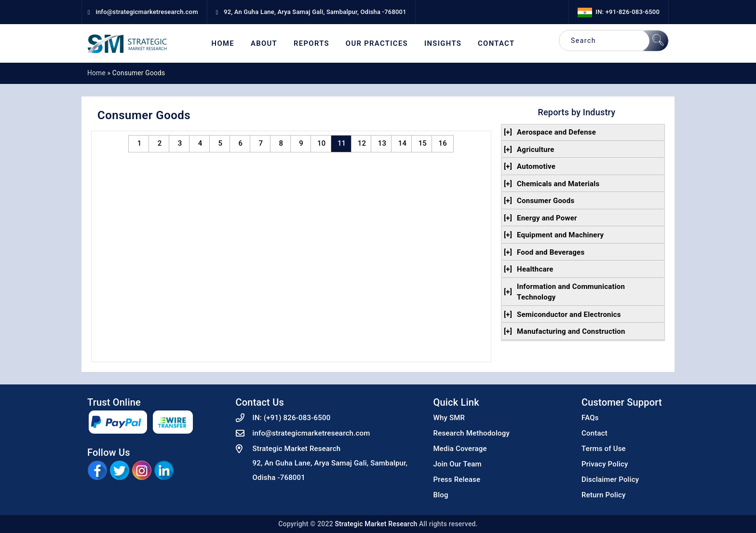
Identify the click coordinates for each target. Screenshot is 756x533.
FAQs (590, 418)
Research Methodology (472, 433)
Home (223, 44)
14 (402, 143)
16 (443, 143)
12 (362, 143)
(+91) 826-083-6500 (297, 418)
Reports (311, 44)
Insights (443, 44)
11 (342, 143)
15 (423, 143)
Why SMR (449, 418)
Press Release (457, 479)
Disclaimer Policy (610, 479)
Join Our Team (458, 464)
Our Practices (377, 44)
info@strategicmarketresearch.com (311, 433)
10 (321, 143)
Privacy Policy (605, 464)
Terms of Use (604, 449)
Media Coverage (460, 449)
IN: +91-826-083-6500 (619, 12)
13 (382, 143)
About (264, 44)
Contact (496, 44)
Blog (441, 495)
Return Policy (604, 495)
